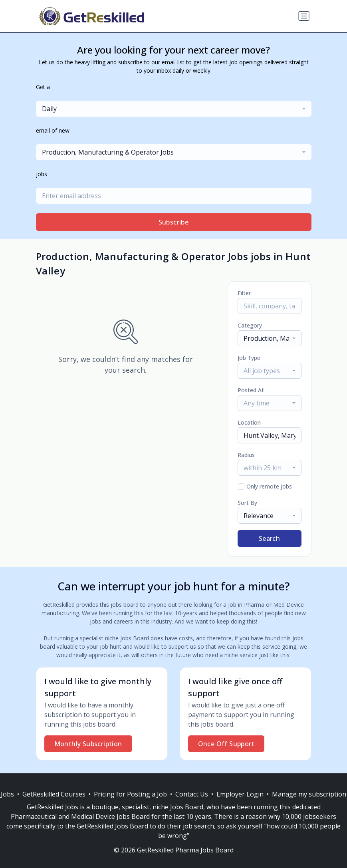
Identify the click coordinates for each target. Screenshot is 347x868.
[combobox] (174, 109)
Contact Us (192, 794)
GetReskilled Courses (54, 794)
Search (269, 538)
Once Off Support (226, 744)
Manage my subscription (309, 794)
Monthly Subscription (88, 744)
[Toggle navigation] (304, 16)
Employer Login (240, 794)
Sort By (247, 503)
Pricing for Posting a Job (130, 794)
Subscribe (174, 222)
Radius (246, 455)
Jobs (7, 794)
